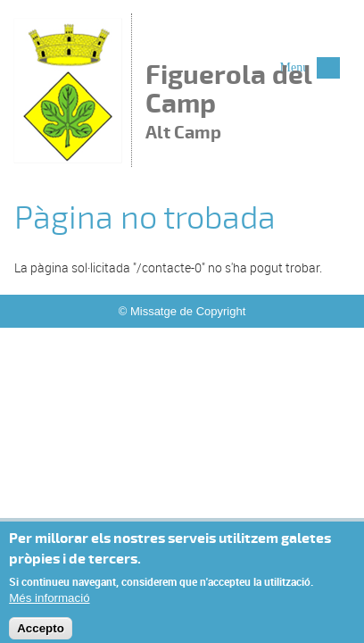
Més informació (49, 601)
